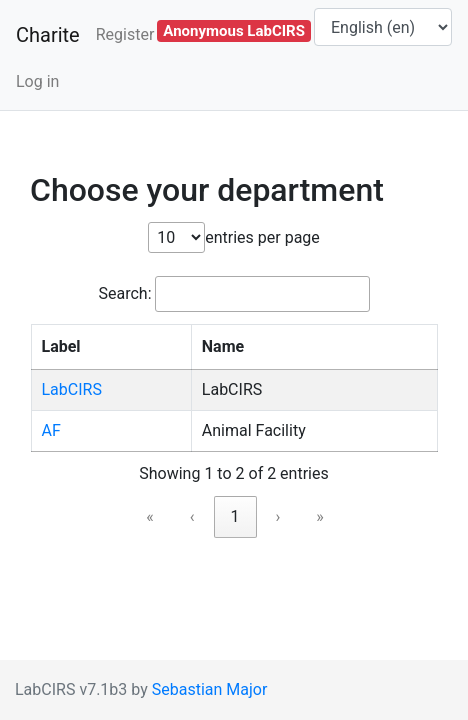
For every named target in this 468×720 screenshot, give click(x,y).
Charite (48, 35)
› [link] (278, 516)
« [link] (150, 516)
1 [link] (235, 516)
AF (51, 430)
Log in (37, 81)
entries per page (262, 237)
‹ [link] (192, 516)
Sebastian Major (210, 689)
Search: (124, 293)
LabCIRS (72, 389)
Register (125, 34)
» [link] (320, 516)
